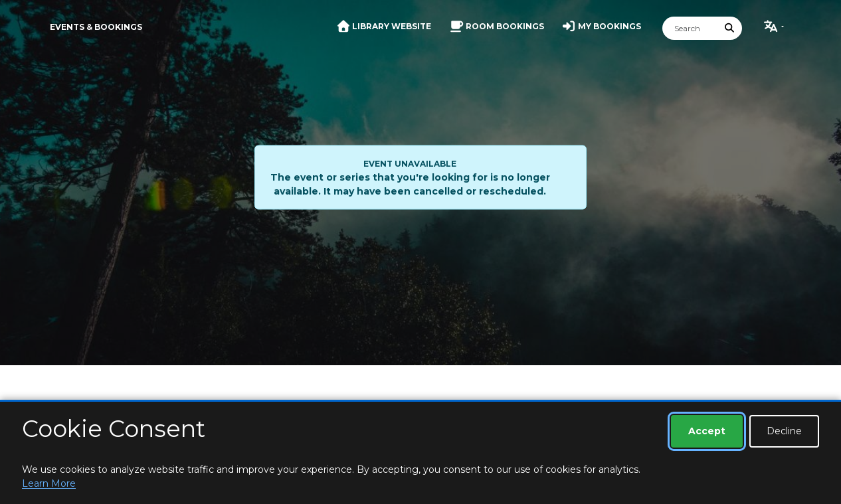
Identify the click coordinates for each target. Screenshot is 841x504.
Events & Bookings (96, 27)
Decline (784, 431)
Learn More (49, 483)
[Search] (690, 28)
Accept (707, 431)
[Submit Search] (730, 28)
